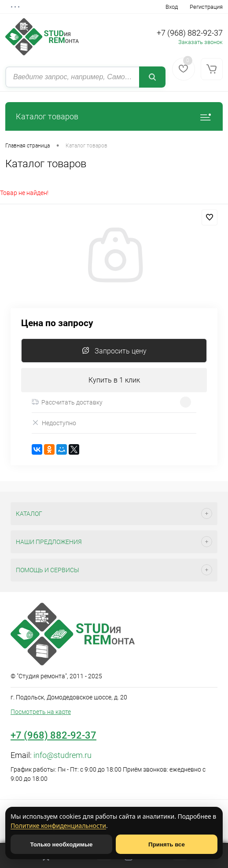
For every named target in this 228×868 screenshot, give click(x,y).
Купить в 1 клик (114, 380)
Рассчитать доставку (67, 402)
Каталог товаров (114, 116)
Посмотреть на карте (41, 712)
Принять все (167, 844)
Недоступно (54, 423)
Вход (172, 7)
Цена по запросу (57, 323)
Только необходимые (62, 844)
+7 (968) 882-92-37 (190, 33)
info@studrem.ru (63, 755)
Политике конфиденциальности (58, 826)
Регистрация (206, 7)
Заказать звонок (200, 42)
